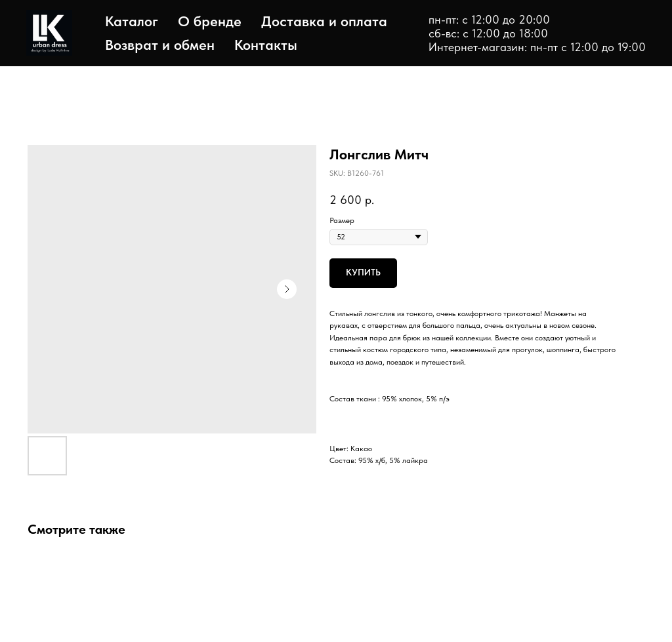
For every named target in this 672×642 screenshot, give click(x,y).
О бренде (210, 21)
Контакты (266, 45)
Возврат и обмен (160, 45)
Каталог (132, 21)
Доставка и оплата (324, 21)
